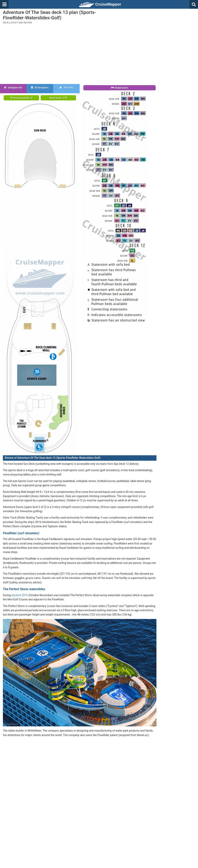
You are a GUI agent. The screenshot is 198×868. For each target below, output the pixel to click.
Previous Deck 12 (21, 98)
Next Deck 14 (58, 98)
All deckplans (40, 88)
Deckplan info (13, 88)
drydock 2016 (20, 595)
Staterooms (119, 88)
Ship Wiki (66, 88)
